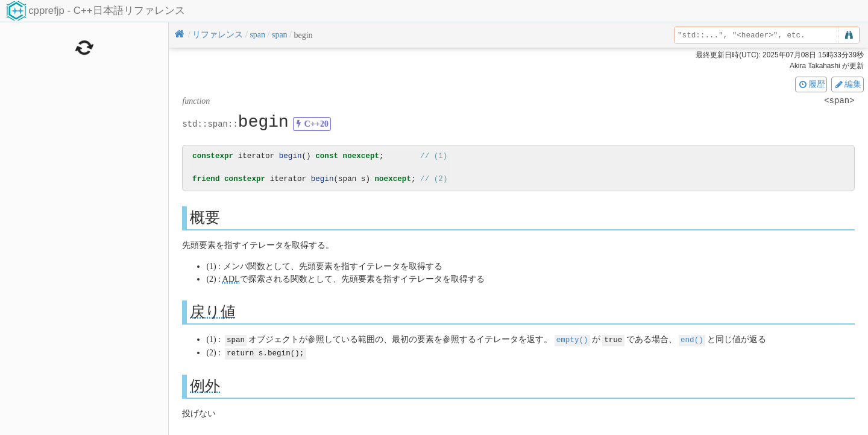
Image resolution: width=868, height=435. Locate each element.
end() (692, 339)
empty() (572, 339)
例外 (205, 385)
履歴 (811, 84)
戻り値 (213, 312)
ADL (231, 279)
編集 (848, 84)
